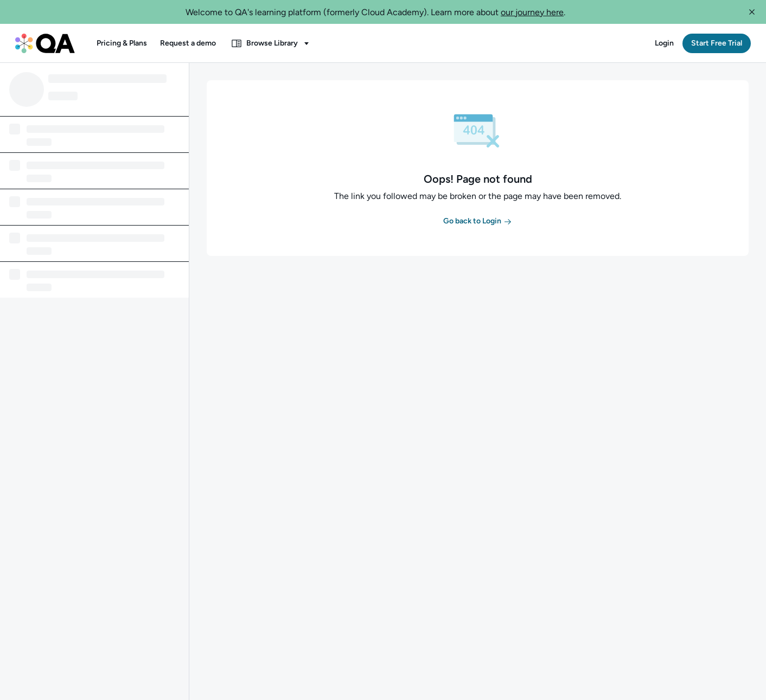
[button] (752, 12)
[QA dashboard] (45, 43)
